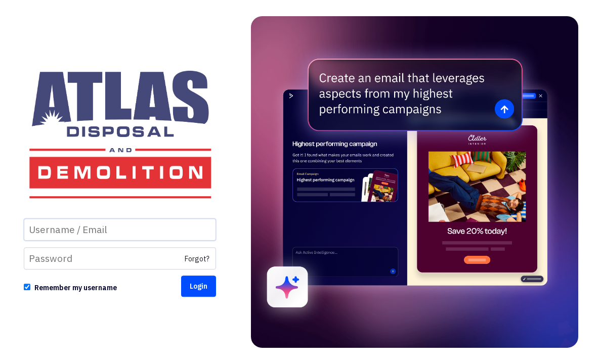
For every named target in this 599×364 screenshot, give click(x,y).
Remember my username (76, 288)
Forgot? (197, 259)
